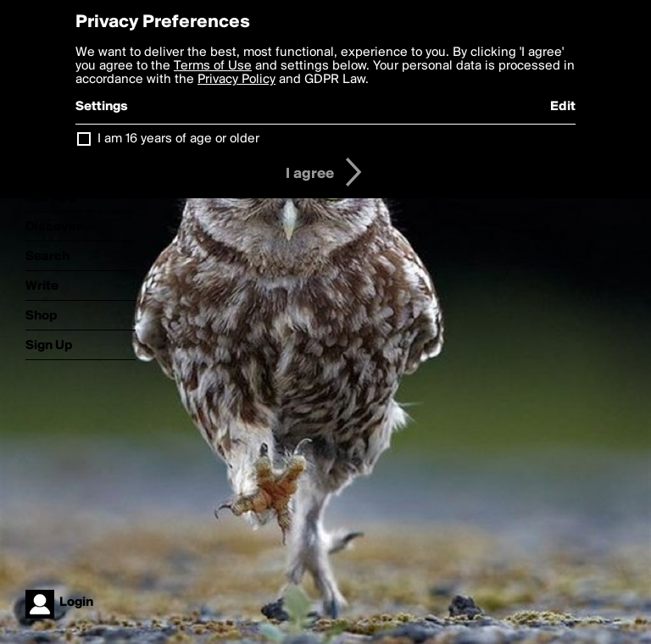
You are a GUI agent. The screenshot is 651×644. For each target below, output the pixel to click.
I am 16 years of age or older (178, 139)
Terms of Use (213, 66)
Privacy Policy (236, 80)
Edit (563, 107)
